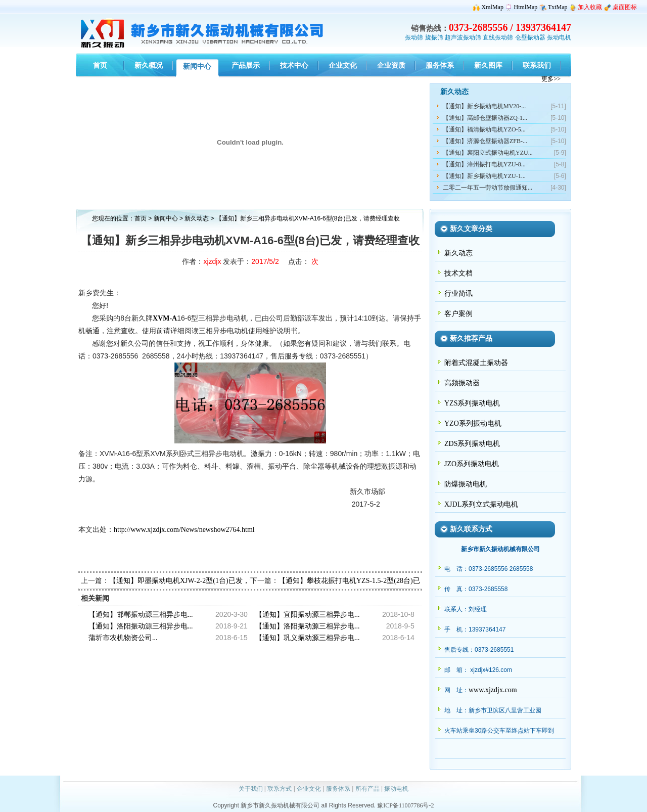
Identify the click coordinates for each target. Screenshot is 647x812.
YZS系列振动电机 (472, 403)
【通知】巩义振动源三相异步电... (308, 638)
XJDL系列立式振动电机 (481, 504)
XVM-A (165, 318)
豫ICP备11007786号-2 (405, 805)
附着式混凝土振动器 (476, 363)
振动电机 (559, 37)
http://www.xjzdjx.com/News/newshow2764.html (184, 530)
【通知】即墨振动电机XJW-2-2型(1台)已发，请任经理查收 (201, 581)
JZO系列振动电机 (472, 464)
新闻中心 (166, 218)
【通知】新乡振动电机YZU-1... (484, 176)
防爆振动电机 (466, 484)
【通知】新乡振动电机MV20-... (484, 106)
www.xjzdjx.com (493, 690)
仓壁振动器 (530, 37)
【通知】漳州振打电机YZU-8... (484, 164)
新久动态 (197, 218)
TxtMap (558, 7)
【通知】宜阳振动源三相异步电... (308, 615)
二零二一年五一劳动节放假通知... (488, 188)
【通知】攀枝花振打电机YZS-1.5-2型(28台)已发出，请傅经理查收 (381, 581)
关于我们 (251, 789)
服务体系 (338, 789)
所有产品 (367, 789)
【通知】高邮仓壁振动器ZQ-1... (485, 118)
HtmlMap (526, 7)
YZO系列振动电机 (473, 423)
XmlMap (493, 7)
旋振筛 (434, 37)
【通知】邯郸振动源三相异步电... (141, 615)
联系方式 (280, 789)
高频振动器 (462, 383)
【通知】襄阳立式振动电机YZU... (488, 153)
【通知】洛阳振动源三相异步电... (141, 626)
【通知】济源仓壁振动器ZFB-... (485, 141)
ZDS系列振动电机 (472, 444)
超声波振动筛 (463, 37)
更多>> (551, 79)
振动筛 (414, 37)
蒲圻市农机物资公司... (123, 638)
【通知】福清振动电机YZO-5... (484, 129)
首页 (141, 218)
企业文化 (309, 789)
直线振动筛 (498, 37)
